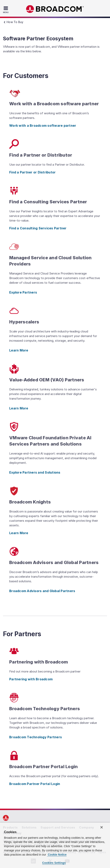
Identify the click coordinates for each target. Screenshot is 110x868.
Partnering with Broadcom (31, 679)
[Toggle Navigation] (6, 10)
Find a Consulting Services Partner (38, 228)
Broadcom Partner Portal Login (35, 784)
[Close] (102, 827)
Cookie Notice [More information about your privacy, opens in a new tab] (57, 855)
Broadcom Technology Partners (36, 737)
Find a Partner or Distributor (32, 172)
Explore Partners (23, 292)
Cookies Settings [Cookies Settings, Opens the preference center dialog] (54, 863)
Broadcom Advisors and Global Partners (42, 591)
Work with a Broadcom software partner (43, 126)
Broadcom (55, 9)
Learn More (19, 350)
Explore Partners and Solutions (35, 472)
